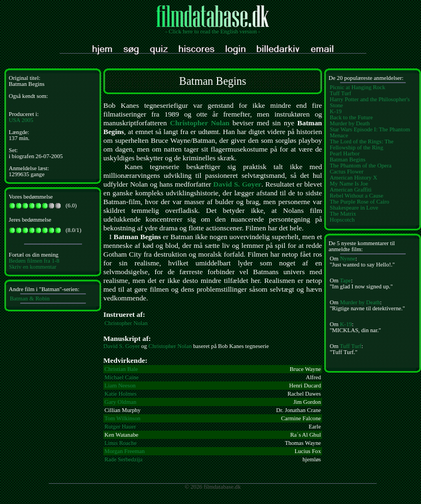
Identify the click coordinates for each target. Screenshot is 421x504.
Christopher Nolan (200, 123)
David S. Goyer (237, 184)
